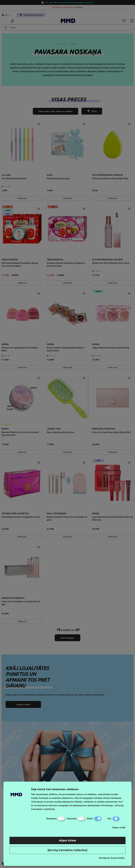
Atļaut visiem (67, 840)
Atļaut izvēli (119, 827)
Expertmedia (118, 858)
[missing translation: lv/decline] (67, 850)
